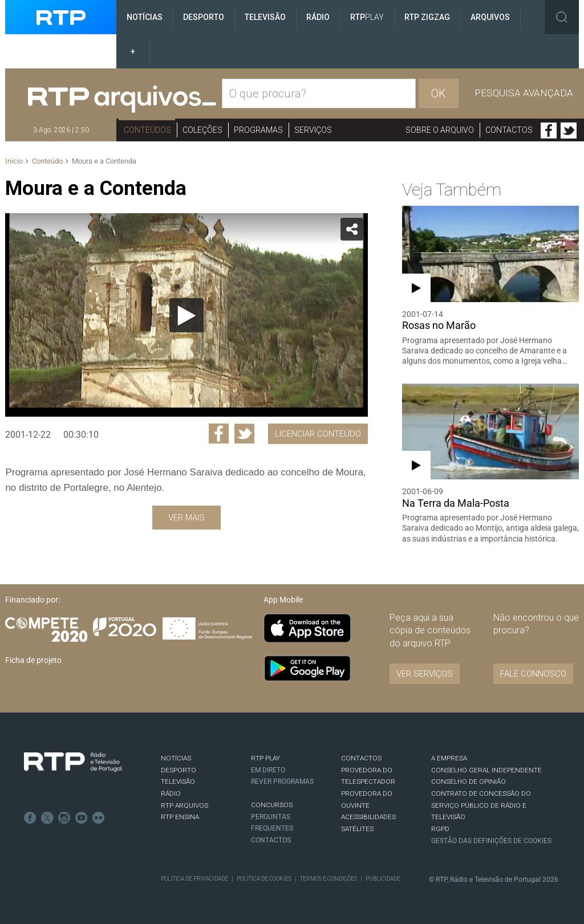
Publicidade (383, 879)
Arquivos (490, 17)
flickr (99, 818)
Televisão (265, 17)
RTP (367, 17)
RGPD (440, 829)
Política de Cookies (264, 879)
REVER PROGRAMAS (282, 781)
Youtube (82, 818)
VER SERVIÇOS (425, 674)
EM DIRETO (268, 770)
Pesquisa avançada (524, 93)
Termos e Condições (328, 879)
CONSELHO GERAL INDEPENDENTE (486, 770)
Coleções (202, 130)
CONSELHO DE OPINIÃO (469, 781)
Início (14, 161)
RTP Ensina (180, 817)
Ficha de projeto (33, 660)
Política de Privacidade (194, 879)
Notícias (145, 17)
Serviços (313, 130)
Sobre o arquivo (440, 130)
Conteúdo (47, 161)
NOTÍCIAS (176, 758)
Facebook (549, 131)
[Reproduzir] (186, 315)
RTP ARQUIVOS (184, 805)
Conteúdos (147, 130)
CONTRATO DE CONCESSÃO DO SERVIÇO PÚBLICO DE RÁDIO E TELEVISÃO (481, 805)
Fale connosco (533, 674)
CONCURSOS (272, 805)
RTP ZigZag (427, 17)
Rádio (318, 17)
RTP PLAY (265, 758)
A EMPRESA (449, 758)
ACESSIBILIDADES (368, 817)
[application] (186, 315)
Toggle (562, 17)
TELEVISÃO (178, 781)
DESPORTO (179, 770)
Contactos (509, 130)
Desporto (204, 17)
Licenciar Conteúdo (318, 434)
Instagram (64, 818)
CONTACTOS (361, 758)
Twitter (569, 131)
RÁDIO (171, 793)
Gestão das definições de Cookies (491, 841)
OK (439, 93)
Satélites (357, 829)
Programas (258, 130)
